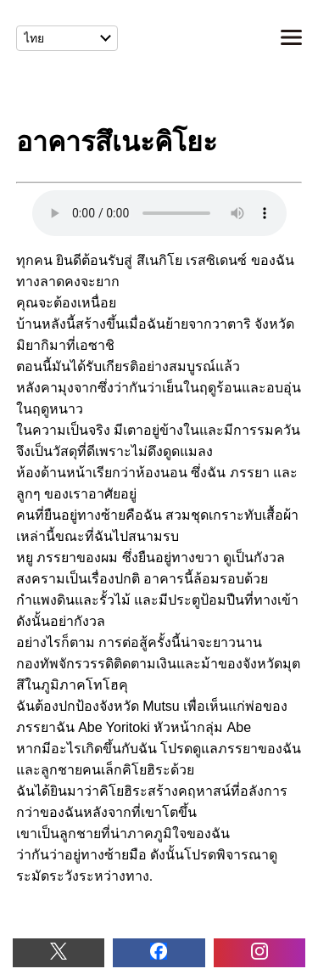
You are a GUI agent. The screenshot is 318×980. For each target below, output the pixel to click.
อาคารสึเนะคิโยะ (159, 213)
